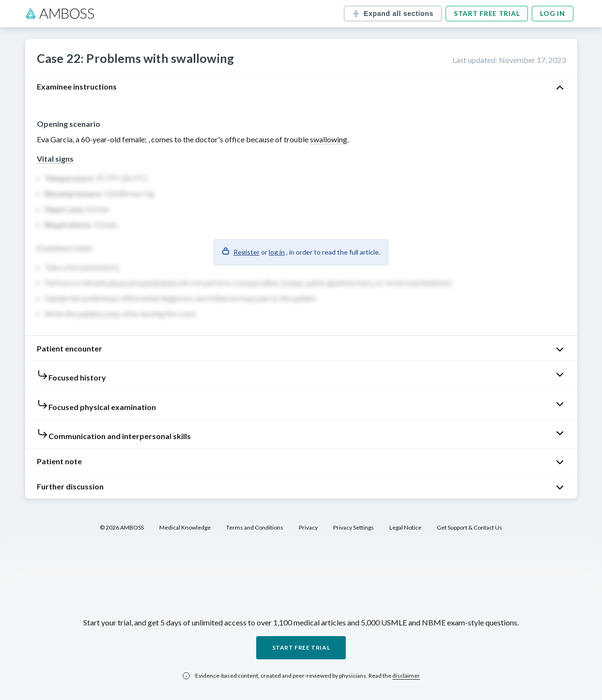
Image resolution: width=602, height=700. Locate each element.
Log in (552, 13)
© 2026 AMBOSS (122, 527)
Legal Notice (405, 527)
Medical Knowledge (185, 527)
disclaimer (406, 676)
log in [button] (277, 252)
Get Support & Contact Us (470, 527)
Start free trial (487, 13)
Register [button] (247, 252)
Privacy (308, 527)
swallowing (329, 139)
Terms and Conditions (255, 527)
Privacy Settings (354, 527)
